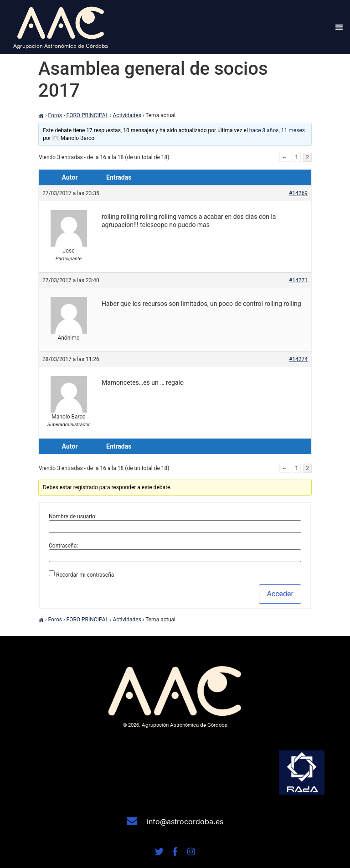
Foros (55, 115)
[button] (339, 27)
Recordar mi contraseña (85, 575)
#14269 (298, 193)
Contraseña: (63, 546)
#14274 (298, 359)
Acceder (280, 594)
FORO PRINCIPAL (87, 115)
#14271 (298, 280)
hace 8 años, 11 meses (277, 130)
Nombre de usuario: (73, 517)
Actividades (127, 115)
